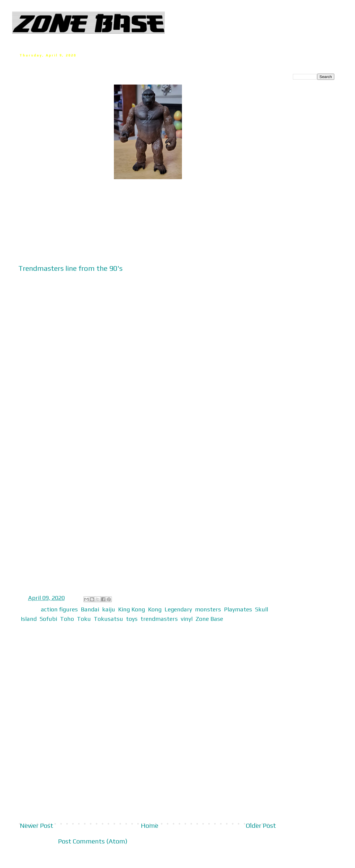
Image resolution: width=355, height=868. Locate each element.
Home (150, 825)
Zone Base (209, 619)
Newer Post (37, 825)
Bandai (90, 609)
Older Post (261, 825)
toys (132, 619)
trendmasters (159, 619)
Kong (155, 609)
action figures (59, 609)
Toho (67, 619)
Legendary (178, 609)
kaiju (109, 609)
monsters (208, 609)
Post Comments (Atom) (93, 841)
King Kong (131, 609)
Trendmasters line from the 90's (70, 268)
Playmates (238, 609)
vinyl (187, 619)
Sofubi (48, 619)
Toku (84, 619)
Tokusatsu (108, 619)
